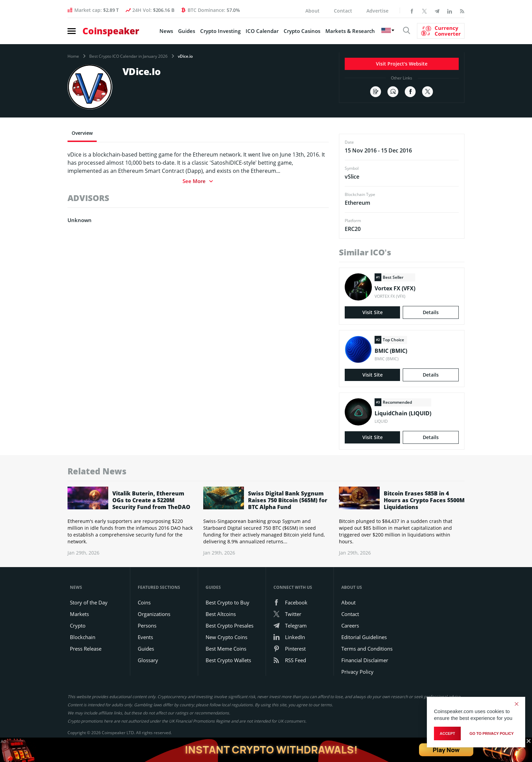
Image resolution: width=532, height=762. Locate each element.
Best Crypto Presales (230, 625)
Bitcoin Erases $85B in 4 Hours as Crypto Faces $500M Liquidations (424, 500)
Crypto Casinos (302, 31)
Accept (447, 733)
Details (431, 312)
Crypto (78, 625)
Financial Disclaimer (365, 660)
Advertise (377, 11)
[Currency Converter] (441, 31)
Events (145, 637)
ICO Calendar (262, 31)
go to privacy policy (492, 733)
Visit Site (373, 312)
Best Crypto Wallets (228, 660)
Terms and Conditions (367, 649)
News (166, 31)
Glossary (148, 660)
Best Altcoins (221, 614)
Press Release (86, 649)
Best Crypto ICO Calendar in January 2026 (128, 56)
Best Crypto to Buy (227, 602)
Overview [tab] (82, 133)
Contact (343, 11)
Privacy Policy (357, 672)
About (312, 11)
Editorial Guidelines (364, 637)
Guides (187, 31)
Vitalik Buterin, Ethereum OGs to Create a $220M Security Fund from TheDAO (151, 500)
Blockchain (83, 637)
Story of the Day (89, 602)
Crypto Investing (220, 31)
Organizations (154, 614)
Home (73, 56)
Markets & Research (350, 31)
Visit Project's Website (402, 64)
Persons (147, 625)
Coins (144, 602)
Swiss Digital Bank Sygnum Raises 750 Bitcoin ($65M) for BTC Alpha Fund (288, 500)
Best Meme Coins (226, 649)
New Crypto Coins (226, 637)
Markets (79, 614)
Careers (350, 625)
